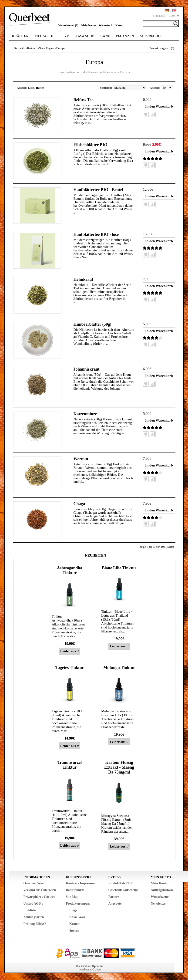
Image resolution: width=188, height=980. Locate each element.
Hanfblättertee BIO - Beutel (98, 190)
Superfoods (151, 36)
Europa (61, 48)
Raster (40, 88)
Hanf (105, 36)
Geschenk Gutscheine (123, 890)
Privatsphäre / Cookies (39, 897)
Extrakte (44, 36)
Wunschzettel (160, 897)
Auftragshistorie (162, 890)
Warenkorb (106, 25)
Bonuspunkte (75, 890)
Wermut (81, 459)
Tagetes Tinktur (70, 668)
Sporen (74, 931)
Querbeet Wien (34, 883)
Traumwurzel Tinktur (70, 765)
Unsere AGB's (33, 904)
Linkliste (29, 910)
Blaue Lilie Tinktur (119, 568)
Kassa (119, 25)
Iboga (73, 910)
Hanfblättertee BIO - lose (96, 234)
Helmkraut (83, 279)
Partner (114, 897)
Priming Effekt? (35, 924)
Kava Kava (77, 917)
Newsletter (158, 904)
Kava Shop (85, 36)
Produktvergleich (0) (162, 48)
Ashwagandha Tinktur (69, 570)
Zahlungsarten (34, 917)
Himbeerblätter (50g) (92, 324)
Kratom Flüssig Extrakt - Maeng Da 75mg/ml (119, 767)
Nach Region (47, 48)
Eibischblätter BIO (90, 145)
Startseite (19, 48)
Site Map (72, 897)
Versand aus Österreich (40, 890)
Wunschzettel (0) (68, 25)
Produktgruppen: (78, 904)
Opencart (98, 966)
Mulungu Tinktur (119, 668)
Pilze (64, 36)
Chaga (79, 504)
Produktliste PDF (120, 883)
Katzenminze (85, 414)
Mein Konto (89, 25)
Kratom (75, 924)
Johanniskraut (86, 369)
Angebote (115, 904)
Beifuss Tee (83, 100)
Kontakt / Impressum (81, 883)
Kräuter (20, 36)
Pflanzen (125, 36)
